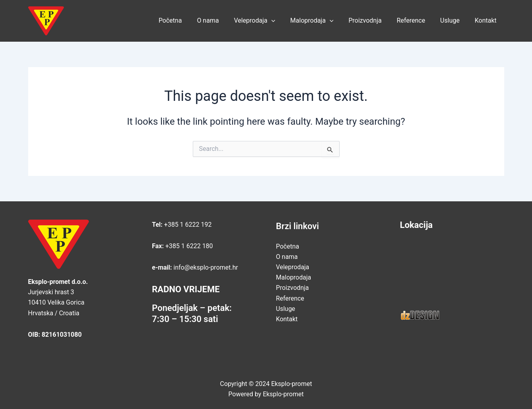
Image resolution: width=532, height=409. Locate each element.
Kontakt (487, 20)
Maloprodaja (323, 21)
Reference (417, 20)
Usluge (454, 20)
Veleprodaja (268, 21)
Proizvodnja (373, 20)
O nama (223, 20)
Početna (188, 20)
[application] (284, 21)
